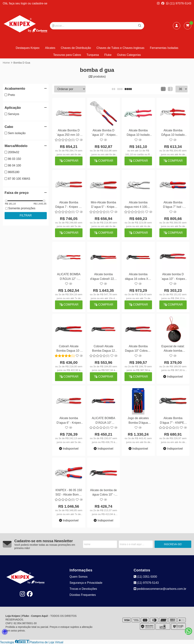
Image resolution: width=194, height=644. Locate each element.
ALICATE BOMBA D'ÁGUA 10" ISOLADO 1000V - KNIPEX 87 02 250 (103, 421)
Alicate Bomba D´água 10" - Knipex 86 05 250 (103, 133)
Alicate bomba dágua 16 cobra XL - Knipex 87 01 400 (138, 277)
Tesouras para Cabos (67, 55)
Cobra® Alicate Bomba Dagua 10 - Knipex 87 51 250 (69, 349)
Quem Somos (78, 577)
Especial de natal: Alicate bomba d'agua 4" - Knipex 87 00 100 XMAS (173, 349)
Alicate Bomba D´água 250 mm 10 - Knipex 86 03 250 (69, 133)
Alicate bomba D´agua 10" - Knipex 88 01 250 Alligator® (173, 277)
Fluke (108, 55)
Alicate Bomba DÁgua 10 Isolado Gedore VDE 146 (173, 133)
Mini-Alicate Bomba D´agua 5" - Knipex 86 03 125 (103, 205)
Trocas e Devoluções (83, 589)
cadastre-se (40, 3)
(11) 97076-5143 (179, 3)
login (24, 3)
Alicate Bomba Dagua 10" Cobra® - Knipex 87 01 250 (138, 349)
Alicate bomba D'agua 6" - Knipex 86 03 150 (69, 421)
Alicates (50, 48)
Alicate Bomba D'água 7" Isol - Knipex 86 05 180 (173, 205)
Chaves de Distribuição (76, 48)
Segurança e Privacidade (86, 583)
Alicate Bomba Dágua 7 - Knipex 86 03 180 (69, 205)
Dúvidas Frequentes (83, 595)
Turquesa (93, 55)
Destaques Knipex (28, 48)
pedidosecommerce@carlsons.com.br (160, 589)
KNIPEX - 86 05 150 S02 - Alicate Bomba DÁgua (69, 493)
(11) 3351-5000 (145, 577)
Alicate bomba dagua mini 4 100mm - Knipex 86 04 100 (138, 205)
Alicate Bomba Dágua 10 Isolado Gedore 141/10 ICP (138, 133)
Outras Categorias (129, 55)
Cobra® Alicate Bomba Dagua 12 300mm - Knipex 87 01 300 (104, 349)
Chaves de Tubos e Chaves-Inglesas (120, 48)
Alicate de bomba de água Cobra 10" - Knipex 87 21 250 (103, 493)
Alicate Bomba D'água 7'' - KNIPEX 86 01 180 (173, 421)
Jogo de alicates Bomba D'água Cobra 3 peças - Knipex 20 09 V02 (138, 421)
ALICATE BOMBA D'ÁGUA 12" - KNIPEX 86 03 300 (69, 277)
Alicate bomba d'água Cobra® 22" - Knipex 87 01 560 (104, 277)
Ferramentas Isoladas (164, 48)
